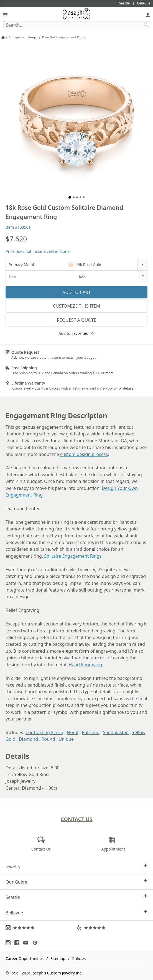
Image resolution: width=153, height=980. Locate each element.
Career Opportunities (25, 958)
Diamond (28, 739)
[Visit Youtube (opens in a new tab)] (27, 943)
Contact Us (77, 819)
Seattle (76, 897)
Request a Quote (76, 320)
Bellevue (76, 913)
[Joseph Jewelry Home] (3, 37)
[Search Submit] (146, 25)
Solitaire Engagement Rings (73, 556)
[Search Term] (76, 25)
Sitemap (58, 958)
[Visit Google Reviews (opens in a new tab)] (41, 928)
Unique (66, 739)
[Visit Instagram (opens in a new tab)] (9, 943)
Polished (91, 732)
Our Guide (76, 882)
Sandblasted (116, 732)
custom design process (84, 454)
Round (48, 739)
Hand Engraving (86, 665)
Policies (79, 958)
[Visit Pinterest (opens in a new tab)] (36, 943)
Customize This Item (77, 306)
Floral (73, 732)
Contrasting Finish (44, 732)
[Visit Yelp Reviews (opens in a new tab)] (112, 928)
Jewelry (76, 866)
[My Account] (148, 15)
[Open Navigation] (5, 15)
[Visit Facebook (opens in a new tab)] (18, 943)
